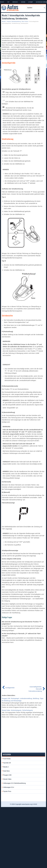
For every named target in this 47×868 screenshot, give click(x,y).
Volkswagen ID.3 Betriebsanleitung (14, 783)
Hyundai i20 (7, 763)
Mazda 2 (4, 21)
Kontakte (15, 2)
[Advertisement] (20, 30)
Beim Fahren (25, 21)
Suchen (23, 2)
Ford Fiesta (7, 759)
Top (8, 2)
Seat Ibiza (6, 771)
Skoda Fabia (7, 779)
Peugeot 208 (7, 775)
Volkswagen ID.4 (9, 787)
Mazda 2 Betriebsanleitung (14, 21)
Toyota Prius (7, 791)
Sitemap (31, 2)
